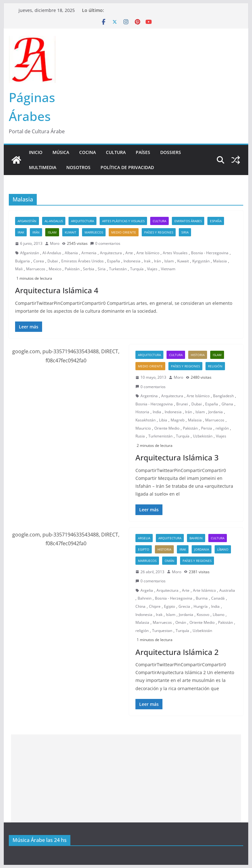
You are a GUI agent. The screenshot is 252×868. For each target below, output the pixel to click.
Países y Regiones (159, 232)
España (216, 221)
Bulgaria (22, 261)
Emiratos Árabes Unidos (82, 261)
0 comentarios (105, 243)
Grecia (184, 606)
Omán (170, 561)
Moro (55, 243)
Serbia (89, 269)
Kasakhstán (145, 420)
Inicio (36, 152)
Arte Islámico (148, 253)
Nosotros (78, 167)
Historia (198, 355)
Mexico (55, 269)
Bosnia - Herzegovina (210, 253)
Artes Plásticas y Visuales (123, 221)
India (157, 412)
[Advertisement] (126, 778)
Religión (215, 366)
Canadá (218, 598)
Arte (129, 253)
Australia (227, 590)
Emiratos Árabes (188, 221)
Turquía (137, 269)
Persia (207, 428)
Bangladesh (223, 396)
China (140, 606)
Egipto (144, 549)
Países (143, 152)
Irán (36, 232)
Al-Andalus (54, 221)
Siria (185, 232)
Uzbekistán (203, 436)
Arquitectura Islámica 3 (177, 457)
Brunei (182, 404)
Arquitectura (82, 221)
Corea (39, 261)
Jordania (216, 412)
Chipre (155, 606)
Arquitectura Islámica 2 (177, 652)
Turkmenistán (160, 436)
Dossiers (171, 152)
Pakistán (72, 269)
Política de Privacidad (127, 167)
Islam (52, 232)
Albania (71, 253)
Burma (202, 598)
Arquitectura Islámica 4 (57, 290)
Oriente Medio (167, 428)
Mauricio (143, 428)
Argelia (144, 538)
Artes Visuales (175, 253)
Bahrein (196, 538)
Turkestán (118, 269)
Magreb (178, 420)
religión (222, 428)
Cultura (116, 152)
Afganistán (27, 221)
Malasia (220, 261)
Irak (21, 232)
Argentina (149, 396)
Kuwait (71, 232)
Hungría (201, 606)
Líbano (223, 549)
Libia (163, 420)
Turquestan (162, 631)
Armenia (89, 253)
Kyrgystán (201, 261)
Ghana (227, 404)
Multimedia (43, 167)
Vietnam (168, 269)
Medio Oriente (124, 232)
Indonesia (132, 261)
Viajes (152, 269)
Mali (19, 269)
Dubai (53, 261)
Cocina (88, 152)
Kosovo (203, 615)
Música (61, 152)
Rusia (140, 436)
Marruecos (94, 232)
